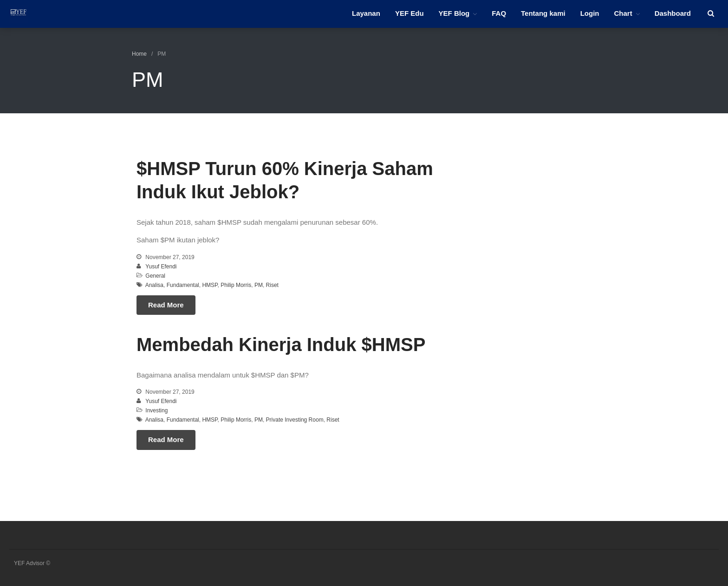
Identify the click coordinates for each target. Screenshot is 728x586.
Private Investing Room (295, 420)
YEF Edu (409, 13)
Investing (156, 410)
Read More (166, 305)
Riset (272, 285)
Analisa (154, 285)
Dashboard (673, 13)
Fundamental (183, 285)
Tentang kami (543, 13)
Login (590, 13)
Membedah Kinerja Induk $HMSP (281, 345)
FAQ (499, 13)
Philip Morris (236, 285)
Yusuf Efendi (161, 267)
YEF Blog (454, 13)
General (155, 276)
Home (139, 54)
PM (259, 285)
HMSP (210, 285)
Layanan (366, 13)
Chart (623, 13)
